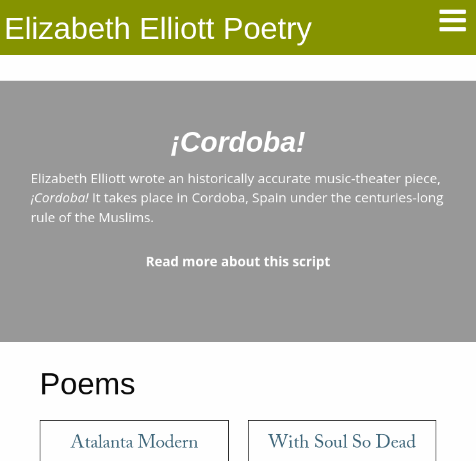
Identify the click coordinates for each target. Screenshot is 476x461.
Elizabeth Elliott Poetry (158, 28)
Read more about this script (238, 261)
